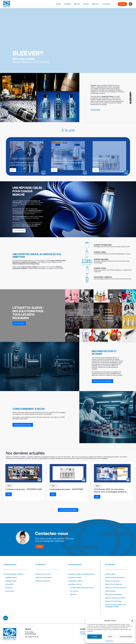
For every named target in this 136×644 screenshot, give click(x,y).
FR (131, 4)
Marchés (77, 4)
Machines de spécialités (44, 577)
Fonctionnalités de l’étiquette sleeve (82, 588)
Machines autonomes (43, 581)
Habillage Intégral (11, 577)
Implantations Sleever (75, 581)
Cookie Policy (109, 641)
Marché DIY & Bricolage (113, 601)
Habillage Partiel (11, 581)
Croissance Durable (75, 577)
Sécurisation (9, 584)
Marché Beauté (110, 591)
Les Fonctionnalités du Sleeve (13, 574)
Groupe (58, 4)
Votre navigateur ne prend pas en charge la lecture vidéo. (68, 40)
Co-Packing (74, 591)
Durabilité (67, 4)
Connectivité (9, 591)
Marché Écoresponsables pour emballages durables (116, 606)
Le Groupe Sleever (75, 565)
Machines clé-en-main (43, 574)
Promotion (9, 588)
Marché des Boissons (113, 581)
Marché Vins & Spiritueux (114, 584)
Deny (110, 637)
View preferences (126, 637)
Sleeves (86, 4)
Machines (96, 4)
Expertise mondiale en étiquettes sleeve (81, 574)
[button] (132, 621)
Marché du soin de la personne (116, 588)
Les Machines (41, 565)
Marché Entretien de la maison (115, 598)
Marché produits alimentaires (115, 577)
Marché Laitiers (110, 574)
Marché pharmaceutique (113, 594)
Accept (95, 637)
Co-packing (106, 4)
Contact (122, 4)
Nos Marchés (110, 565)
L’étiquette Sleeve (10, 565)
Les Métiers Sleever (75, 584)
